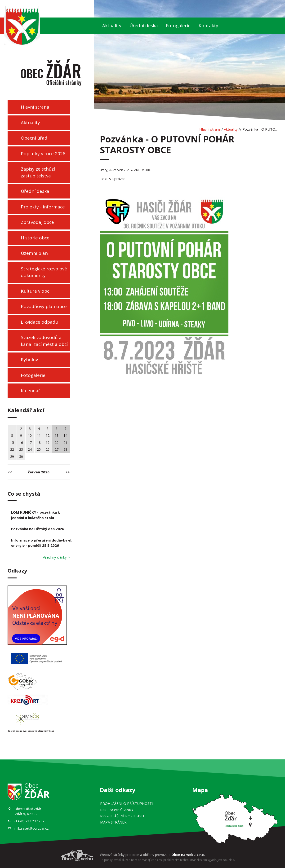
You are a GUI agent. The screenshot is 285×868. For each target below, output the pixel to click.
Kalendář (31, 391)
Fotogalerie (178, 26)
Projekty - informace (43, 207)
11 (39, 435)
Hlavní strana (35, 107)
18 (39, 443)
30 (21, 456)
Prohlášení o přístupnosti (127, 803)
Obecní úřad (34, 138)
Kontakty (208, 26)
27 (57, 449)
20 (57, 443)
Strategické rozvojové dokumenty (44, 272)
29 (12, 456)
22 (12, 449)
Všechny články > (56, 557)
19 (48, 443)
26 (48, 449)
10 (30, 435)
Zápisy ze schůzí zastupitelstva (38, 172)
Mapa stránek (113, 822)
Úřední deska (144, 26)
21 (65, 443)
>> (68, 472)
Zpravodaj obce (37, 222)
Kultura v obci (36, 291)
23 (21, 449)
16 (21, 443)
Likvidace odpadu (40, 322)
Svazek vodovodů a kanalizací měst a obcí (44, 341)
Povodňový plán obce (44, 306)
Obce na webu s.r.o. (188, 855)
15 (12, 443)
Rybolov (29, 360)
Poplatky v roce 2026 (43, 154)
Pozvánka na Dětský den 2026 (38, 529)
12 (48, 435)
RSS (117, 810)
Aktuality (112, 26)
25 (39, 449)
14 (65, 435)
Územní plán (34, 253)
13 (57, 435)
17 (30, 443)
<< (10, 472)
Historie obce (35, 238)
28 (65, 449)
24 (30, 449)
